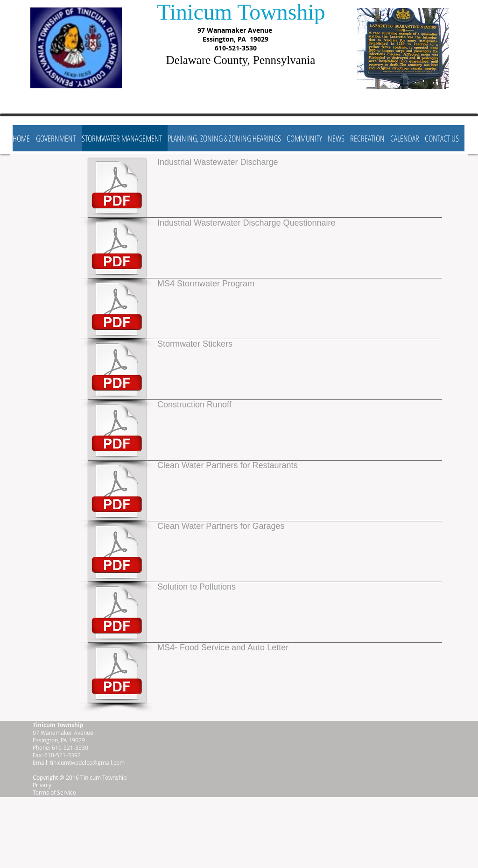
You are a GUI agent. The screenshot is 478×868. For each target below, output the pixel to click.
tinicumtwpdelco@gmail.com (87, 762)
